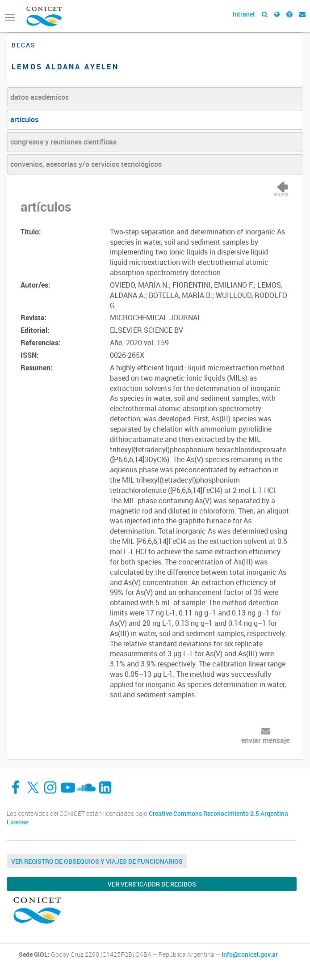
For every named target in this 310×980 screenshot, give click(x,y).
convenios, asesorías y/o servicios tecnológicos (86, 164)
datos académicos (40, 97)
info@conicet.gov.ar (250, 955)
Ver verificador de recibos (152, 884)
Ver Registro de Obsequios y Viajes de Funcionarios (97, 861)
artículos (24, 119)
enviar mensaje (265, 740)
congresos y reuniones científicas (63, 142)
